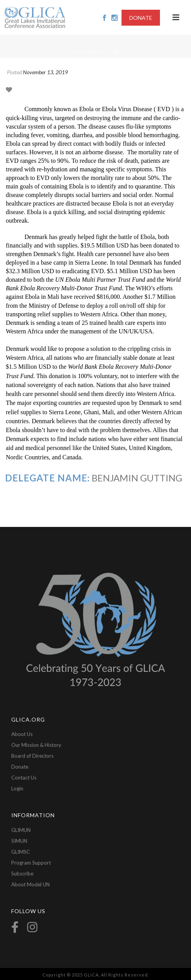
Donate (20, 767)
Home (81, 52)
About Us (22, 734)
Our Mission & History (36, 745)
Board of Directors (32, 756)
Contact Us (24, 778)
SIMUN (19, 841)
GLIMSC (21, 852)
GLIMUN (21, 830)
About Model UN (30, 884)
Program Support (31, 863)
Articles (103, 52)
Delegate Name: (47, 478)
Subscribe (22, 874)
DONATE (141, 18)
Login (17, 788)
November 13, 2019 (45, 72)
